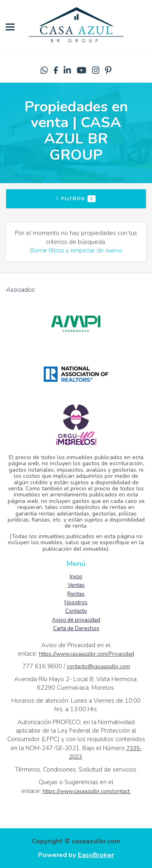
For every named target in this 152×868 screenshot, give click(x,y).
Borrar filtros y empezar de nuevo (76, 250)
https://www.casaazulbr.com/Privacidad (87, 654)
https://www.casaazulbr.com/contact (87, 791)
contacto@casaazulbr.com (98, 666)
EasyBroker (96, 855)
